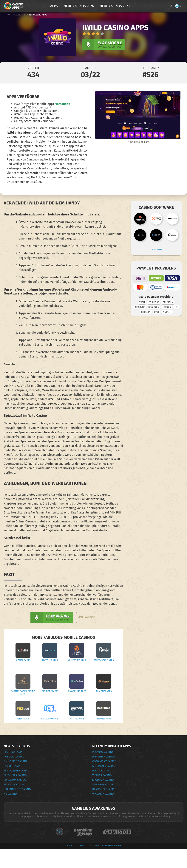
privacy (70, 846)
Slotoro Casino (14, 752)
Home (10, 15)
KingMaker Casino (104, 766)
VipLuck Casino (102, 775)
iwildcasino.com (140, 142)
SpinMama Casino (15, 780)
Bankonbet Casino (104, 789)
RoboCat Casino (14, 757)
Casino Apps (21, 15)
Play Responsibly (112, 846)
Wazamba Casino (103, 794)
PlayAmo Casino (103, 752)
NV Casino (10, 794)
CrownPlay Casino (104, 761)
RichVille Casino (14, 785)
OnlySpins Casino (15, 761)
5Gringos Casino (103, 785)
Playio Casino (101, 771)
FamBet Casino (13, 766)
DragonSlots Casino (17, 789)
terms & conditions (88, 846)
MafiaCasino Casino (17, 771)
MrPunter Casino (103, 757)
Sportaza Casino (103, 780)
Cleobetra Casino (15, 775)
